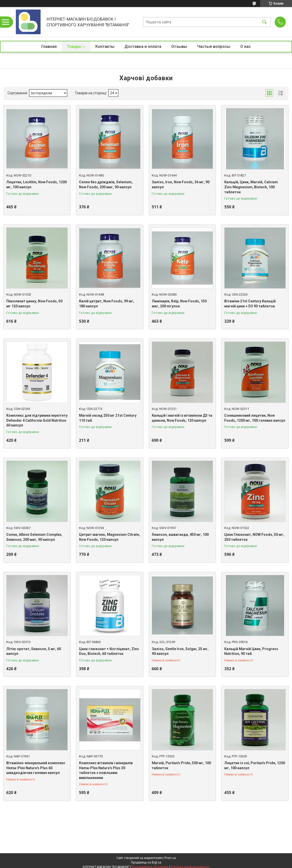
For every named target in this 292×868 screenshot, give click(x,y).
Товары (74, 47)
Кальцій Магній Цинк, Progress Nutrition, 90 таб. (251, 651)
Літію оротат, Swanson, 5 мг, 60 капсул (34, 651)
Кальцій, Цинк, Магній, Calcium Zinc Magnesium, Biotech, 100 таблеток (251, 187)
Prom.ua (170, 858)
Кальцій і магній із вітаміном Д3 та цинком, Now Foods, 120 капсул (182, 418)
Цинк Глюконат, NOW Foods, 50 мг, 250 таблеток (254, 537)
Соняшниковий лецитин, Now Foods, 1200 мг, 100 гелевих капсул (255, 418)
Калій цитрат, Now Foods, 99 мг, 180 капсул (107, 304)
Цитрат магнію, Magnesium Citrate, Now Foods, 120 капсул (109, 537)
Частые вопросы (214, 47)
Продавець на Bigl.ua (146, 862)
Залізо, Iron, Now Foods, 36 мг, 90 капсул (181, 185)
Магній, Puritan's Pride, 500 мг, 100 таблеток (181, 765)
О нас (246, 47)
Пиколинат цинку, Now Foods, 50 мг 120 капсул (34, 304)
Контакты (105, 47)
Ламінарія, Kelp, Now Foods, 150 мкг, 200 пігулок (179, 304)
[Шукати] (264, 22)
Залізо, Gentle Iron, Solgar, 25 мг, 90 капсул (180, 651)
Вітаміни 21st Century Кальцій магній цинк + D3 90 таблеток (250, 304)
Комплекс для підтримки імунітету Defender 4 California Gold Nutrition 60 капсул (37, 420)
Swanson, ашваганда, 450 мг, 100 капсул (180, 537)
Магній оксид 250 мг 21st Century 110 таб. (108, 418)
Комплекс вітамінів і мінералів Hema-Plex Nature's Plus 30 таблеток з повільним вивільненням (106, 770)
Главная (49, 47)
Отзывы (179, 47)
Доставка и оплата (143, 47)
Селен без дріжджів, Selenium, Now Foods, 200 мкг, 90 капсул (106, 185)
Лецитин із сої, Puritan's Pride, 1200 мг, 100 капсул (255, 765)
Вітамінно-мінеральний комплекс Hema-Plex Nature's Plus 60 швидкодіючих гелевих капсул (36, 768)
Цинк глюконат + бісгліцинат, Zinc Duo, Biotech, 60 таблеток (109, 651)
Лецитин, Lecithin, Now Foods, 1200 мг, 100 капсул (36, 185)
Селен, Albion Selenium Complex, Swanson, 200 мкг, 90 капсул (34, 537)
